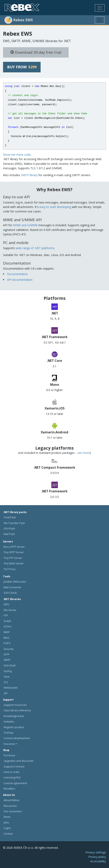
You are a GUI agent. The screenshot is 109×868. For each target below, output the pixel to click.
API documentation (20, 280)
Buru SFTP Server (14, 547)
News (7, 817)
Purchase (9, 755)
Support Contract (14, 767)
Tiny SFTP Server (14, 552)
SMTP (7, 660)
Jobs (6, 822)
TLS (6, 682)
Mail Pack (9, 534)
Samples (9, 722)
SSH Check (10, 593)
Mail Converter (12, 587)
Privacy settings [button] (96, 852)
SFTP (7, 654)
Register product (14, 727)
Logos (7, 828)
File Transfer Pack (14, 523)
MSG (6, 638)
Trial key (9, 733)
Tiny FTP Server (13, 558)
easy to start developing (55, 207)
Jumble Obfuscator (15, 582)
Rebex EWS (18, 34)
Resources (10, 806)
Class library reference (17, 710)
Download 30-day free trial (36, 52)
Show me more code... (18, 155)
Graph (7, 621)
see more (84, 453)
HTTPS (8, 627)
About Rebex (12, 800)
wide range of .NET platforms (35, 248)
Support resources (15, 705)
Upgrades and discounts (19, 761)
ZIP (6, 693)
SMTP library (29, 175)
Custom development (17, 738)
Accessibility (98, 861)
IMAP (7, 632)
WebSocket (11, 688)
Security (9, 649)
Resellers (9, 789)
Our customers (13, 811)
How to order (12, 772)
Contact (8, 834)
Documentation (17, 274)
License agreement (15, 783)
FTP (6, 616)
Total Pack (10, 517)
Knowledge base (14, 716)
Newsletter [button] (10, 744)
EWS (6, 604)
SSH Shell (10, 666)
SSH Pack (9, 529)
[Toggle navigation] (100, 8)
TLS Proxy (10, 569)
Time (7, 677)
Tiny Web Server (14, 563)
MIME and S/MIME (25, 225)
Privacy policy (97, 857)
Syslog (8, 671)
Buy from (22, 67)
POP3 (7, 643)
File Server (10, 610)
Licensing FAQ (12, 777)
